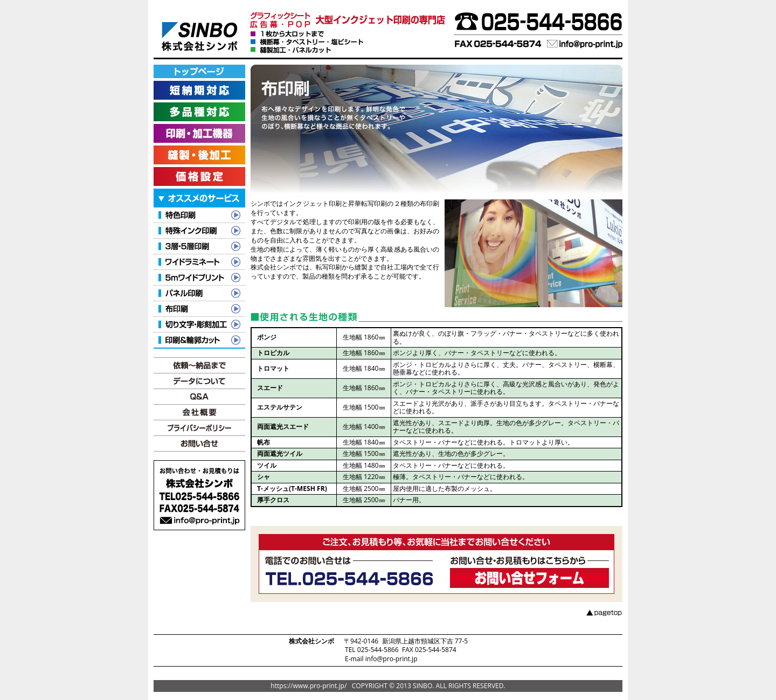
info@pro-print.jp (392, 659)
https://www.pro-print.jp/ (309, 686)
